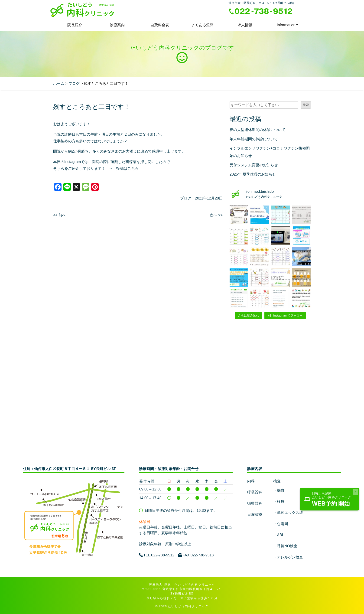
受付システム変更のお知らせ (254, 165)
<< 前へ (60, 215)
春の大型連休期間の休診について (257, 130)
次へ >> (216, 215)
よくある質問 (202, 25)
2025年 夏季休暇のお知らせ (253, 174)
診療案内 (117, 25)
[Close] (355, 492)
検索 (306, 105)
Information (286, 25)
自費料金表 (160, 25)
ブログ (186, 198)
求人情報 (245, 25)
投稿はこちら (127, 168)
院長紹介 (75, 25)
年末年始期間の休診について (254, 139)
